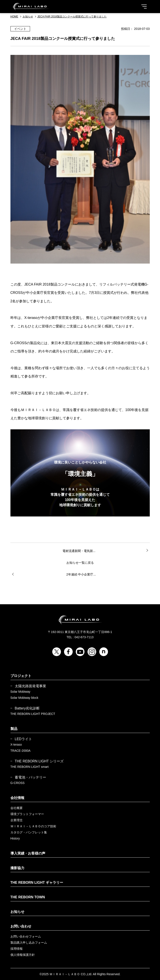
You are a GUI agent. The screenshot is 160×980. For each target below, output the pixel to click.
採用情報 (17, 949)
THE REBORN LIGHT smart (30, 767)
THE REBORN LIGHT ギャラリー (37, 883)
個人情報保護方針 (23, 955)
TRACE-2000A (21, 751)
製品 (14, 729)
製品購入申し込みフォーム (29, 943)
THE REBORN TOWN (28, 897)
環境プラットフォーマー (27, 814)
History (15, 838)
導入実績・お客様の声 (28, 853)
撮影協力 (17, 868)
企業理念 (17, 820)
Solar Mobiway (20, 692)
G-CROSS (18, 783)
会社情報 (17, 798)
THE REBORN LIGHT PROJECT (33, 714)
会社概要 (17, 808)
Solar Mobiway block (24, 698)
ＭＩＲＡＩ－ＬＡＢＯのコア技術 (33, 826)
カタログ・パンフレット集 (29, 832)
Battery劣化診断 (27, 708)
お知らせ (17, 912)
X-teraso (16, 745)
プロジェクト (21, 676)
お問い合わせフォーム (26, 936)
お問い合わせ (21, 926)
